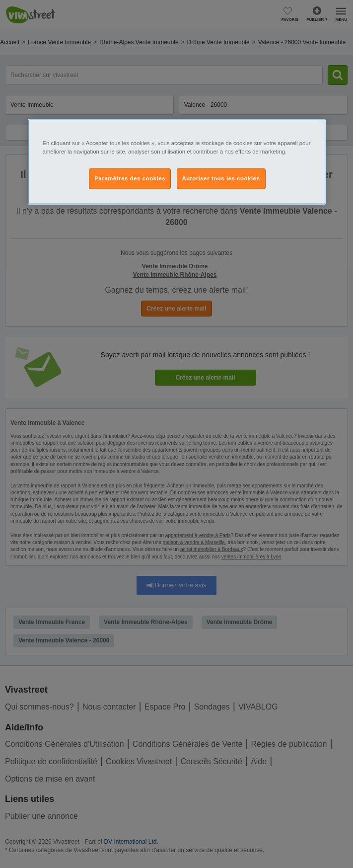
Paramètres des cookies (130, 178)
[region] (177, 162)
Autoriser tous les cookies (221, 178)
